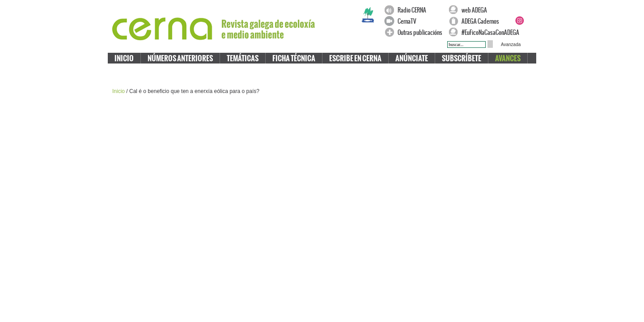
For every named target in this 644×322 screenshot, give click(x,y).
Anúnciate (412, 58)
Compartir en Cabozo (452, 91)
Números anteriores (180, 58)
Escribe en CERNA (355, 58)
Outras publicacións (420, 32)
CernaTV (407, 21)
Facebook (519, 10)
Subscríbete (462, 58)
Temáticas (243, 58)
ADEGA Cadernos (480, 21)
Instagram (519, 21)
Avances (508, 58)
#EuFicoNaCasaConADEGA (486, 32)
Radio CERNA (412, 10)
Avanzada (511, 44)
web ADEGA (474, 10)
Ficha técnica (294, 58)
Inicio (124, 58)
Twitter (530, 10)
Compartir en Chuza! (443, 91)
